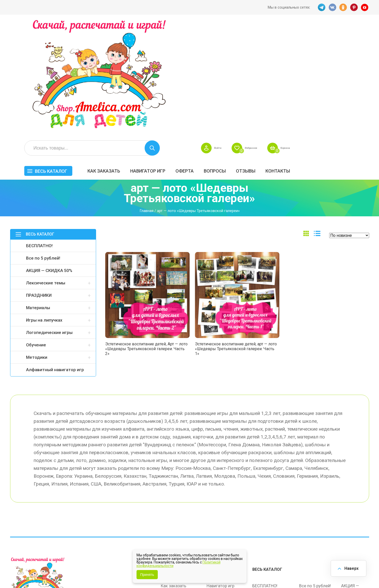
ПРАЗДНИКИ (39, 187)
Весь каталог (128, 58)
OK (343, 7)
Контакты (355, 57)
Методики (37, 249)
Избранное (319, 34)
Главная (147, 103)
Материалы (38, 200)
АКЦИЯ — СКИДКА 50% (49, 162)
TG (321, 7)
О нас (212, 508)
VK (332, 7)
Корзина (360, 34)
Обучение (36, 237)
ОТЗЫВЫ (323, 57)
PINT (354, 7)
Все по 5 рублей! (43, 150)
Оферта (262, 57)
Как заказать (181, 57)
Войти (281, 34)
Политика (170, 518)
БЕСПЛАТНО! (39, 138)
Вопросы (292, 57)
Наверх (350, 568)
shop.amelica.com (88, 573)
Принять (147, 575)
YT (365, 7)
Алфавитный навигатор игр (55, 262)
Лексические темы (46, 175)
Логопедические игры (49, 224)
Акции (167, 497)
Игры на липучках (44, 212)
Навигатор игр (225, 57)
